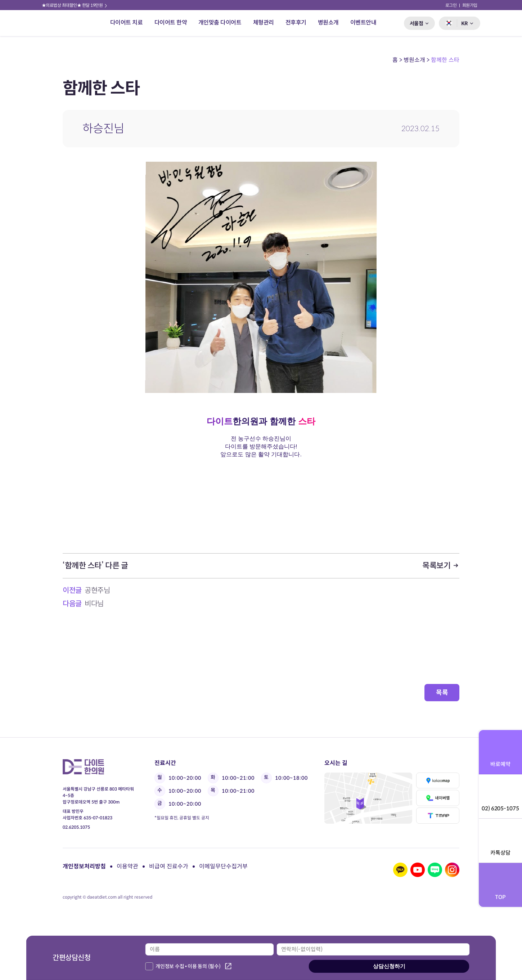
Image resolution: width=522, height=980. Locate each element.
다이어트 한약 (171, 23)
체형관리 (264, 23)
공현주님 (97, 590)
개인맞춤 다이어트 (220, 23)
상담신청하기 (389, 966)
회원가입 (470, 5)
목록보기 (441, 566)
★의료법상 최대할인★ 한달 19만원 (75, 5)
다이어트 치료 (127, 23)
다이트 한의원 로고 (62, 23)
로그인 (451, 5)
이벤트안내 (363, 23)
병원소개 (328, 23)
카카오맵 (438, 781)
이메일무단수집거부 (223, 866)
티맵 (438, 816)
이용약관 (127, 866)
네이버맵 (438, 798)
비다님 (94, 604)
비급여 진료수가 (169, 866)
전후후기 (296, 23)
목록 (442, 693)
